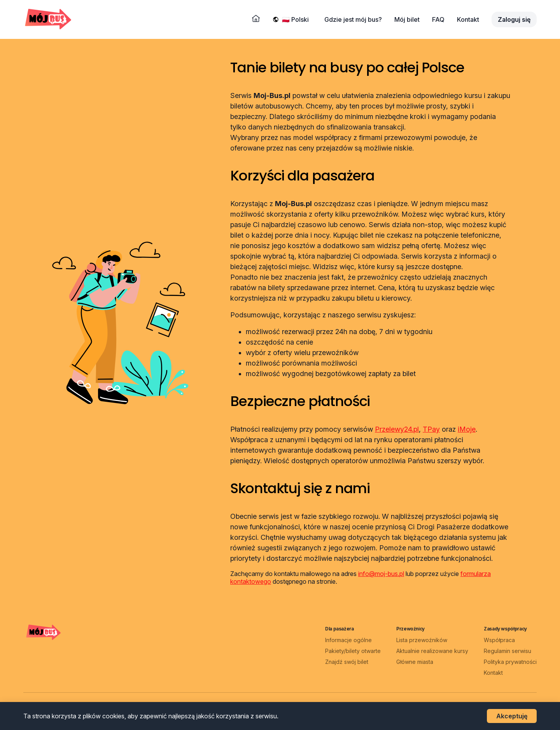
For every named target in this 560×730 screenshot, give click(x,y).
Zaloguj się (514, 19)
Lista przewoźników (422, 640)
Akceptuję (512, 716)
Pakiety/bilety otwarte (353, 651)
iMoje (467, 429)
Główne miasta (415, 662)
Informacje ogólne (348, 640)
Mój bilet (407, 19)
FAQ (438, 19)
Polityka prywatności (510, 662)
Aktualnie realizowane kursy (432, 651)
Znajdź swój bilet (347, 662)
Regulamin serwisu (507, 651)
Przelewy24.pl (397, 429)
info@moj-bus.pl (381, 574)
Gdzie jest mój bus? (353, 19)
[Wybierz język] (297, 19)
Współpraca (499, 640)
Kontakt (468, 19)
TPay (431, 429)
